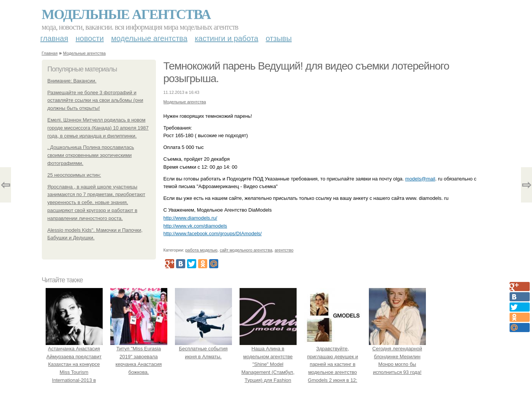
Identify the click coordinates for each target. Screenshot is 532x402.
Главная (54, 38)
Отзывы (279, 38)
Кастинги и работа (226, 38)
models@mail (420, 179)
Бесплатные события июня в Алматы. (203, 349)
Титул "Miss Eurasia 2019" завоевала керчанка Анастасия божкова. (139, 356)
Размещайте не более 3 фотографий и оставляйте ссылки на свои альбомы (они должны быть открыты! (95, 100)
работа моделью (201, 250)
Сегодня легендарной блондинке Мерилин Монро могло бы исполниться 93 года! (397, 356)
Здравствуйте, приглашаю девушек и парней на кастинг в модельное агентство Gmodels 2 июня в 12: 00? (333, 364)
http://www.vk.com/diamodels (195, 226)
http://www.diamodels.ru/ (191, 218)
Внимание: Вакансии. (72, 81)
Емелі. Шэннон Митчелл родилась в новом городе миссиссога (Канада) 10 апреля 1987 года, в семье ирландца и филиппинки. (98, 128)
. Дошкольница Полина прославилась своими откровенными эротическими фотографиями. (91, 155)
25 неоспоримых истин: (74, 175)
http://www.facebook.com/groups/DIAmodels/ (213, 233)
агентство (284, 250)
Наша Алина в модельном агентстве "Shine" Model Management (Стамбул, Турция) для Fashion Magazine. (268, 364)
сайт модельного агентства (246, 250)
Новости (90, 38)
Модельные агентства (126, 14)
